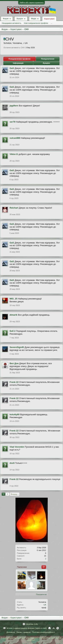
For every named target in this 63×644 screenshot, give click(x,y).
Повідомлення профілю (20, 59)
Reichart (14, 208)
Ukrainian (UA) (32, 624)
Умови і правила (23, 632)
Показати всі (41, 594)
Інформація (18, 63)
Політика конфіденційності (43, 632)
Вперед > (15, 494)
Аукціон (46, 63)
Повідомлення (48, 59)
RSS (58, 628)
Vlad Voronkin (17, 447)
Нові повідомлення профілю (36, 23)
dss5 (12, 463)
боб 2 (13, 331)
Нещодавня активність (12, 23)
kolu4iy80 (15, 414)
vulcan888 (15, 138)
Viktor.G (14, 154)
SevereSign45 (17, 347)
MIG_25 (13, 299)
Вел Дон (14, 363)
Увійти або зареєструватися (32, 3)
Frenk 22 (14, 382)
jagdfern (14, 106)
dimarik (13, 315)
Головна (49, 628)
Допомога (10, 632)
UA (45, 605)
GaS (12, 68)
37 (44, 567)
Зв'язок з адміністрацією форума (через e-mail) (27, 628)
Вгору (54, 628)
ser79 (12, 122)
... (51, 23)
